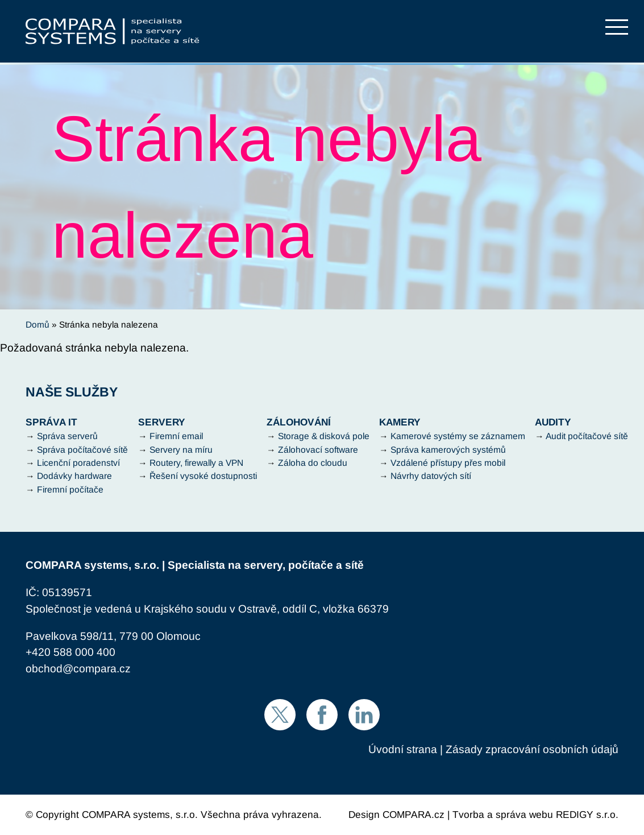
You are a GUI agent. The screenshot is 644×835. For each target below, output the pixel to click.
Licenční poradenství (78, 463)
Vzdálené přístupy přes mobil (448, 463)
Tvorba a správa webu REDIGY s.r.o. (535, 815)
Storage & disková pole (324, 436)
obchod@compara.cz (78, 669)
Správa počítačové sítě (82, 450)
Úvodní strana (403, 749)
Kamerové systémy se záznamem (458, 436)
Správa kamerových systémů (448, 450)
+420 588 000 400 (70, 652)
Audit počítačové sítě (587, 436)
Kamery (400, 422)
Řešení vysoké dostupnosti (203, 476)
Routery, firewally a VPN (196, 463)
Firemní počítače (70, 489)
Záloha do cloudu (313, 463)
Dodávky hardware (74, 476)
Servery (162, 422)
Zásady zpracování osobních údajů (532, 749)
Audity (553, 422)
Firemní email (176, 436)
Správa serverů (67, 436)
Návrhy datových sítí (431, 476)
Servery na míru (181, 450)
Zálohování (299, 422)
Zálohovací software (318, 450)
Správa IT (51, 422)
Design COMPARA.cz (396, 815)
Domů (38, 325)
